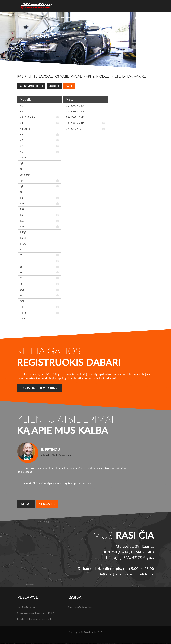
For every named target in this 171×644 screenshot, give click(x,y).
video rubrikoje (83, 483)
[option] (85, 464)
